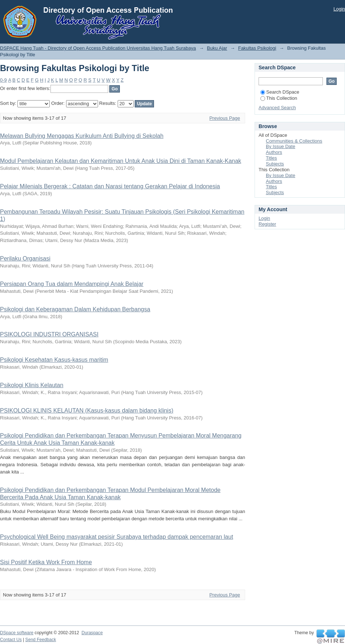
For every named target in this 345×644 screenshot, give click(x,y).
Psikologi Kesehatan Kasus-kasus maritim (54, 360)
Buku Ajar (217, 48)
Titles (271, 158)
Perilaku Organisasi (25, 259)
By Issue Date (281, 146)
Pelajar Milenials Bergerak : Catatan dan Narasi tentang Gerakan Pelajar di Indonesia (110, 186)
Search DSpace (280, 92)
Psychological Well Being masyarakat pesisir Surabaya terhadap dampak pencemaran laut (117, 537)
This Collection (279, 98)
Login (339, 9)
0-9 (3, 80)
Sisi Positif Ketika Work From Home (46, 562)
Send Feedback (41, 640)
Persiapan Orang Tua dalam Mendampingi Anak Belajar (72, 284)
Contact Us (11, 640)
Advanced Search (277, 108)
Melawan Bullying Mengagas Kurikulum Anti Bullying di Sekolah (82, 136)
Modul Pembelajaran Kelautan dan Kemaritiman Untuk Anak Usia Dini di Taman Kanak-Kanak (121, 161)
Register (267, 224)
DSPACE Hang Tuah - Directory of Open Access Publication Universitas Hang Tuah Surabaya (98, 48)
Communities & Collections (294, 141)
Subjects (275, 164)
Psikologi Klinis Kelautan (32, 385)
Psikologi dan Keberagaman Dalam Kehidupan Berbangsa (75, 309)
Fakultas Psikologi (257, 48)
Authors (274, 152)
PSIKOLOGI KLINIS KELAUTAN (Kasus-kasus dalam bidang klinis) (87, 411)
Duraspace (92, 633)
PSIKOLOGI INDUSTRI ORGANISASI (49, 334)
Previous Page (225, 118)
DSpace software (17, 633)
